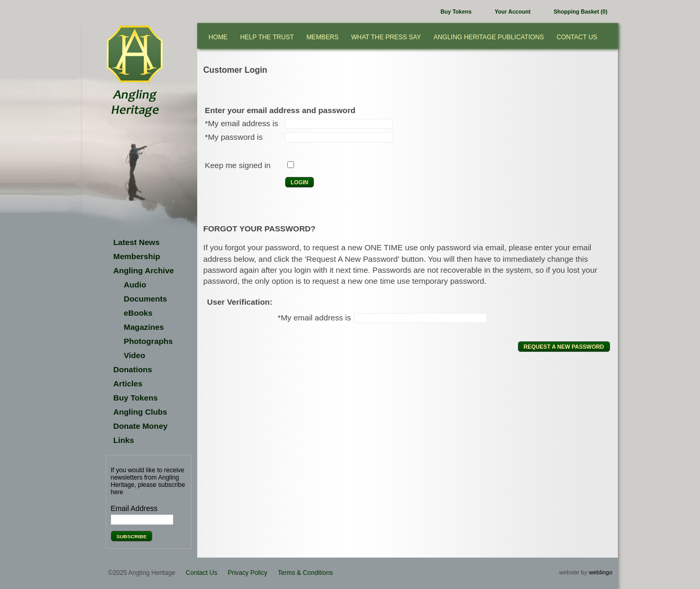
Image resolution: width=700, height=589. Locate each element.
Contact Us (577, 37)
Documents (146, 299)
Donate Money (141, 426)
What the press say (386, 37)
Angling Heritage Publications (489, 37)
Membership (137, 256)
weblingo (601, 572)
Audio (135, 285)
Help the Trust (267, 37)
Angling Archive (144, 270)
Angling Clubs (140, 412)
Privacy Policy (247, 573)
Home (218, 37)
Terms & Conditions (305, 573)
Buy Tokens (456, 12)
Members (323, 37)
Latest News (137, 242)
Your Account (513, 12)
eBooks (138, 313)
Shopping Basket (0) (580, 12)
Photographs (149, 341)
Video (135, 355)
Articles (128, 384)
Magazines (144, 327)
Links (124, 440)
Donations (133, 369)
